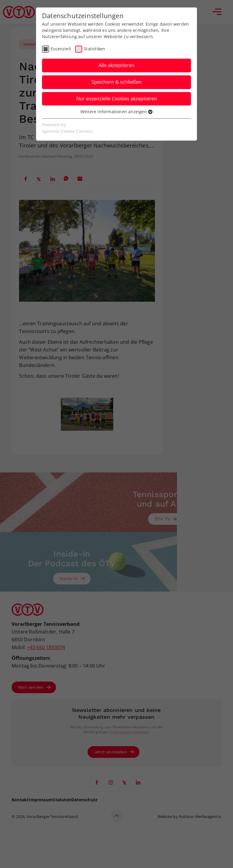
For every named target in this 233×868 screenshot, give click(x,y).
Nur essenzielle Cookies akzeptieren (117, 99)
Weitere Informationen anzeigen (117, 112)
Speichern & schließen (117, 82)
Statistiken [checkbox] (94, 49)
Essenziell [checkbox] (61, 49)
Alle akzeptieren (117, 65)
